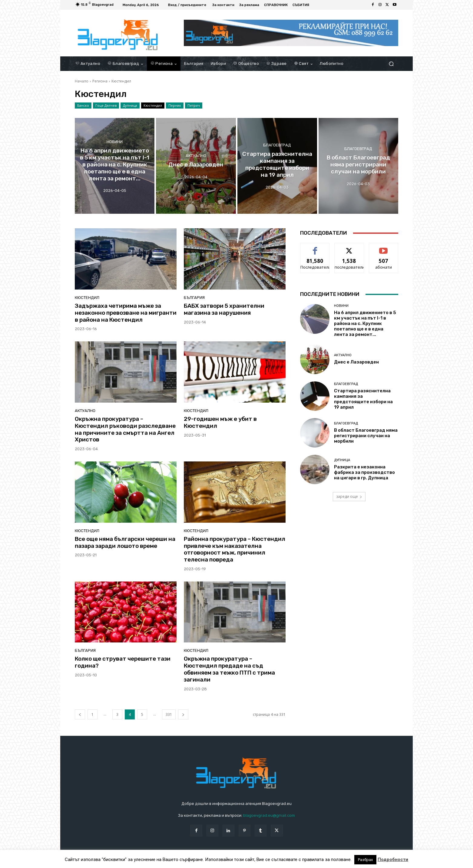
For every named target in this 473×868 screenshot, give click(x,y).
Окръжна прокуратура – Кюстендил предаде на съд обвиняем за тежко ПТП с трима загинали (229, 669)
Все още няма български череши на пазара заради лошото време (125, 542)
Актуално (196, 156)
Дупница (130, 106)
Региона (100, 81)
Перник (175, 106)
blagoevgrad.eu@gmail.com (269, 815)
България (194, 298)
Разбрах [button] (365, 860)
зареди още (349, 496)
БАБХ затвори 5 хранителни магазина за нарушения (224, 309)
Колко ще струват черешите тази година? (123, 662)
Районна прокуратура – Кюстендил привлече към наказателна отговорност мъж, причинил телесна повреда (235, 549)
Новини (115, 142)
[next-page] (183, 714)
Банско (83, 106)
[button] (391, 64)
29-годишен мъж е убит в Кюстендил (220, 422)
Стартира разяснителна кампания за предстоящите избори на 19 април (363, 399)
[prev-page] (80, 714)
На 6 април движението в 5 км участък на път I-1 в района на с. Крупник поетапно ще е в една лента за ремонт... (365, 323)
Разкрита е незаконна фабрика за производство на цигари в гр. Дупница (364, 472)
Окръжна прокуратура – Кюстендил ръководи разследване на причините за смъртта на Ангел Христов (125, 429)
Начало (82, 81)
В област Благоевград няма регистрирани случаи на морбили (366, 436)
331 (169, 714)
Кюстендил (153, 106)
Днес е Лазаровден (356, 362)
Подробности (393, 860)
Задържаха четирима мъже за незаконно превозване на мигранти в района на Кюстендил (126, 313)
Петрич (194, 106)
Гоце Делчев (106, 106)
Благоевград (277, 145)
